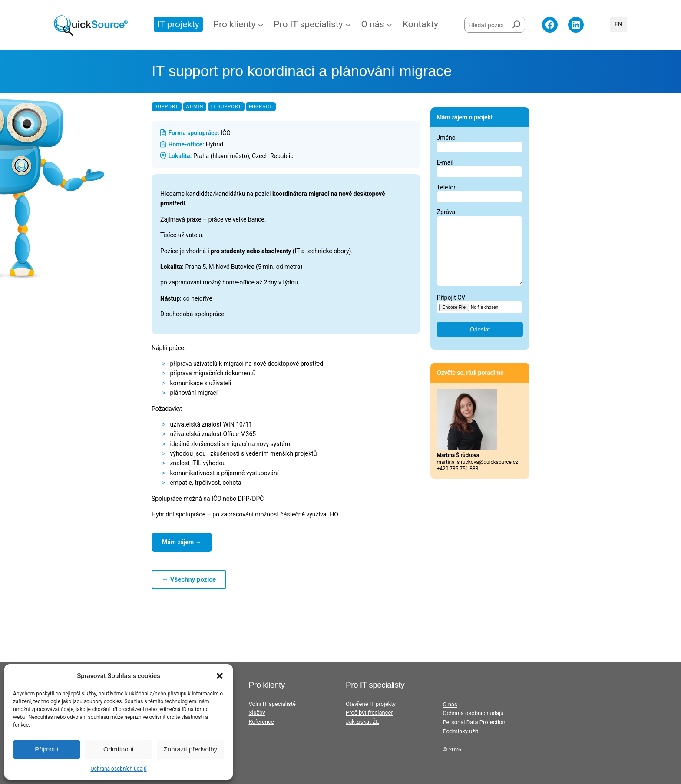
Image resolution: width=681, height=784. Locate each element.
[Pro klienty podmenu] (261, 25)
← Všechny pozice (189, 579)
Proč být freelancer (369, 713)
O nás (450, 704)
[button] (220, 676)
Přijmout (47, 749)
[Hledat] (516, 23)
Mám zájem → (182, 542)
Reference (261, 722)
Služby (257, 713)
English (618, 24)
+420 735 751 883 (458, 482)
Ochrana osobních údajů (118, 769)
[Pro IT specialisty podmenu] (348, 25)
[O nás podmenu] (389, 25)
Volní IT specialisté (272, 704)
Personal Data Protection (474, 722)
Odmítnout (119, 749)
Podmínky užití (461, 731)
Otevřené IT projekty (371, 704)
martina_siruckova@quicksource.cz (478, 475)
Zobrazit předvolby (190, 749)
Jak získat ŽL (362, 722)
